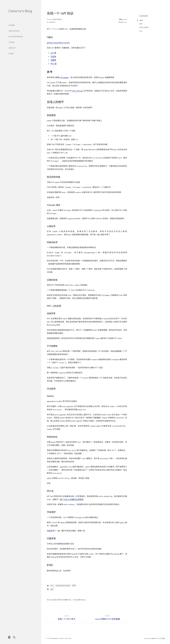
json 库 (53, 53)
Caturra (52, 22)
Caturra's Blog (20, 11)
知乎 (50, 531)
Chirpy (163, 638)
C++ (52, 586)
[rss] (14, 637)
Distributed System (63, 586)
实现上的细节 (144, 27)
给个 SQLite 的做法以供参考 (72, 499)
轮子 (74, 586)
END (141, 31)
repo (141, 20)
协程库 (53, 60)
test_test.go (77, 91)
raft (52, 589)
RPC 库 (54, 64)
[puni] (9, 637)
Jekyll (153, 638)
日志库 (53, 56)
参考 (141, 24)
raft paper (64, 77)
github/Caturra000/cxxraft (58, 43)
